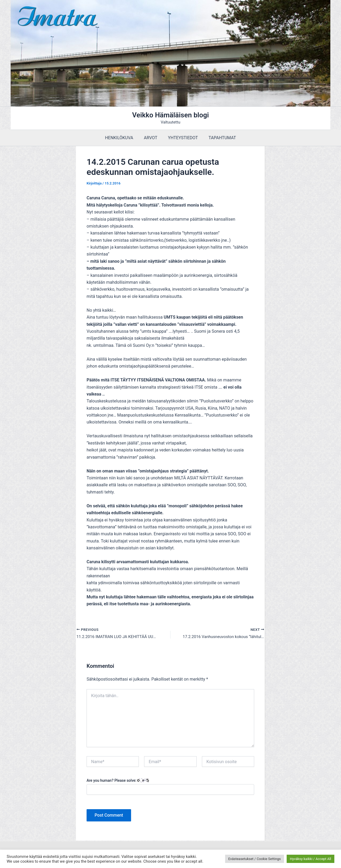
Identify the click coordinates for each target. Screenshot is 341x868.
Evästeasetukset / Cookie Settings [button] (255, 859)
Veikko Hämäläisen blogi (170, 115)
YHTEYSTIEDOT (182, 138)
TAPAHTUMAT (219, 138)
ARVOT (152, 138)
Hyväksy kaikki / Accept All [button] (310, 859)
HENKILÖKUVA (122, 138)
